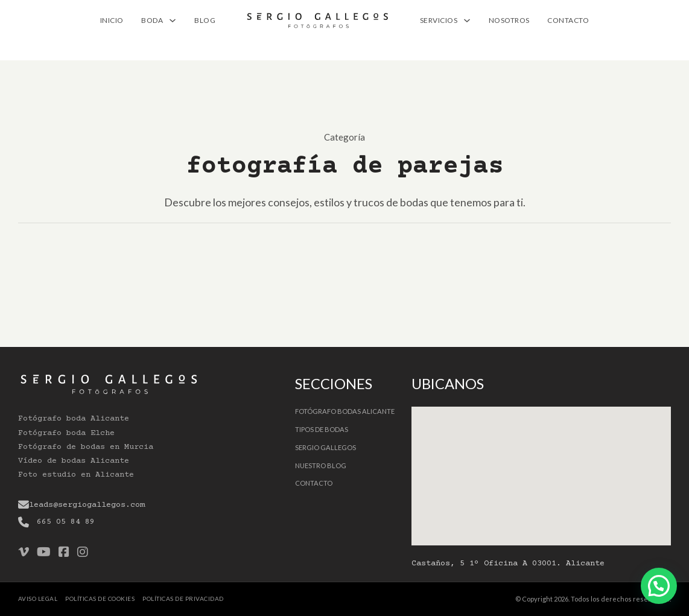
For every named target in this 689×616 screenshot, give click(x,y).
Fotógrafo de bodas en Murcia (86, 447)
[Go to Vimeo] (24, 553)
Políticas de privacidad (183, 599)
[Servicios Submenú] (467, 21)
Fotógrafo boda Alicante (74, 419)
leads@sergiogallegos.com (87, 505)
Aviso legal (38, 599)
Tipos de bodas (322, 429)
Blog (205, 20)
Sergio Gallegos (325, 447)
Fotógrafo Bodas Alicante (345, 411)
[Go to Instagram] (83, 553)
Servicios (439, 20)
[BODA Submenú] (173, 21)
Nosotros (509, 20)
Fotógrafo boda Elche (66, 433)
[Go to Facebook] (64, 553)
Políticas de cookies (100, 599)
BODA (152, 20)
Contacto (568, 20)
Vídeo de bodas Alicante (74, 461)
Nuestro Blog (321, 465)
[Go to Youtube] (44, 553)
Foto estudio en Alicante (76, 475)
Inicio (112, 20)
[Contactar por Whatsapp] (659, 586)
